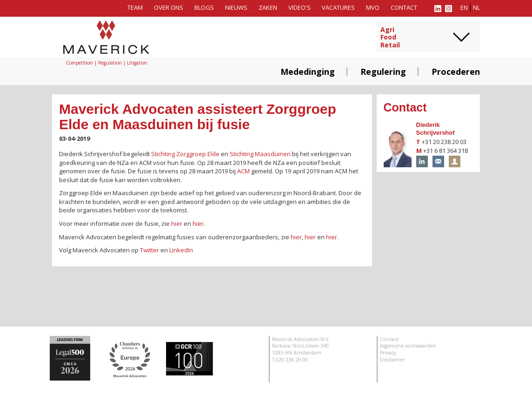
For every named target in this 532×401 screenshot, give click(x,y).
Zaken (268, 7)
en (464, 7)
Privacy (388, 353)
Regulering (383, 72)
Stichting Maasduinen (260, 154)
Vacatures (338, 7)
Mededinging (308, 72)
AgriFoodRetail (390, 38)
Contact (404, 7)
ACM (243, 171)
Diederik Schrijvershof (436, 129)
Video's (299, 7)
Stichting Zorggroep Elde (185, 154)
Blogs (204, 7)
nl (476, 7)
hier (177, 224)
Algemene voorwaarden (408, 346)
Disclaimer (392, 360)
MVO (373, 7)
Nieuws (236, 7)
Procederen (456, 72)
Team (135, 7)
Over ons (169, 7)
